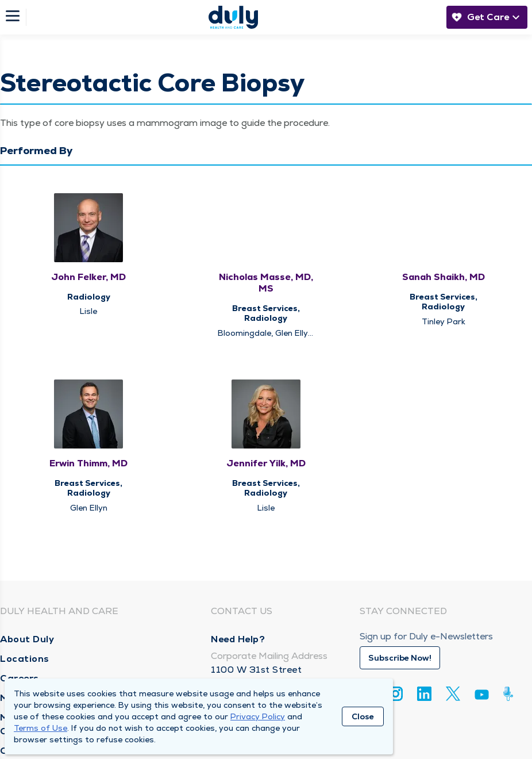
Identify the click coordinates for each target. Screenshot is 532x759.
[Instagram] (396, 694)
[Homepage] (233, 17)
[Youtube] (482, 697)
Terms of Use (41, 728)
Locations (25, 659)
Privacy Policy (258, 716)
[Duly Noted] (510, 694)
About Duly (27, 639)
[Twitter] (453, 694)
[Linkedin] (424, 694)
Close (363, 716)
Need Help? (238, 639)
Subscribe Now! (400, 658)
